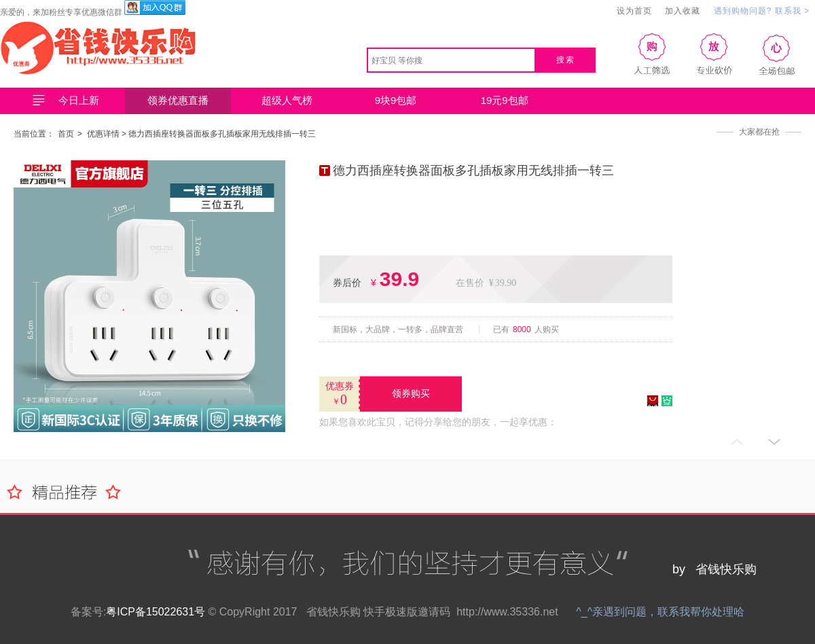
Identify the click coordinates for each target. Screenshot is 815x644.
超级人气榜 (287, 100)
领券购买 (411, 394)
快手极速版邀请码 (407, 612)
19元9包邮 (505, 100)
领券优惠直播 (178, 100)
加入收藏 (683, 11)
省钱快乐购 (333, 612)
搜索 (566, 60)
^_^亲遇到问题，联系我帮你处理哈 (660, 612)
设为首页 (634, 11)
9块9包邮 (396, 100)
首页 (66, 134)
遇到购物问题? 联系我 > (762, 11)
